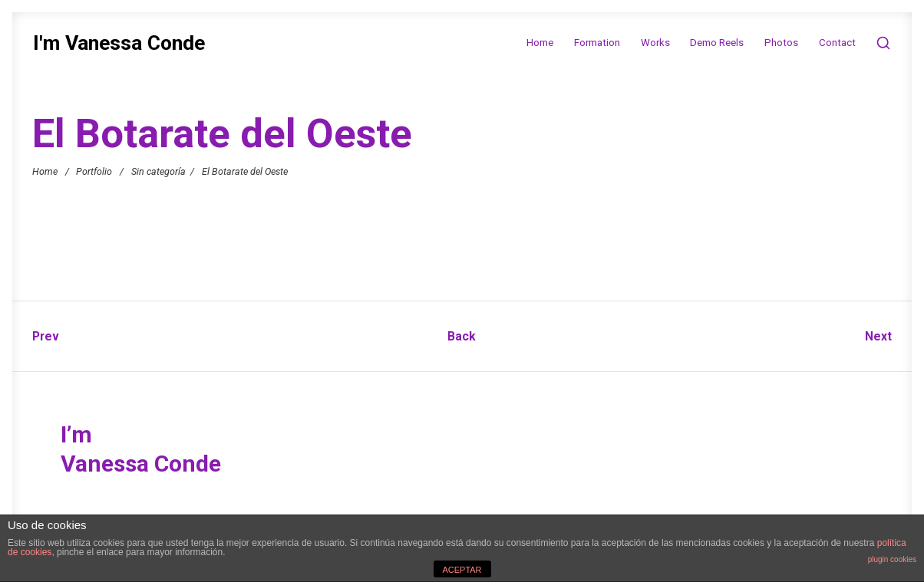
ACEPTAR (462, 570)
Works (655, 43)
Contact (837, 43)
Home (540, 43)
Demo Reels (717, 43)
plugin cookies (892, 559)
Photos (781, 43)
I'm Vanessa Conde (119, 43)
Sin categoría (158, 171)
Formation (597, 43)
